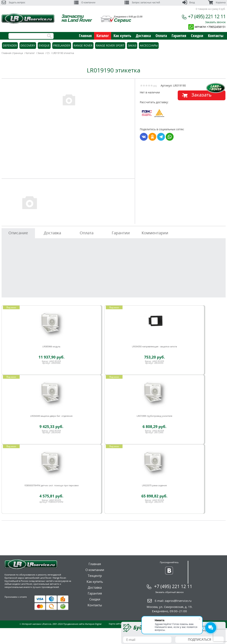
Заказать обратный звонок (170, 592)
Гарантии (121, 233)
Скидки (197, 36)
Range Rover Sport (110, 45)
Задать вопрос (13, 2)
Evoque (44, 45)
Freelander (62, 45)
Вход (189, 2)
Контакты (216, 36)
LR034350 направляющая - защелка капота (154, 346)
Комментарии (155, 233)
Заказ (132, 45)
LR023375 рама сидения (154, 485)
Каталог (103, 36)
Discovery (28, 45)
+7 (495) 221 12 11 (207, 16)
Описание (18, 233)
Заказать (201, 95)
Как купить (122, 36)
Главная (85, 36)
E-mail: (173, 601)
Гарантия (179, 36)
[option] (69, 99)
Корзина (217, 2)
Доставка (143, 36)
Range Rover (83, 45)
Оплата (161, 36)
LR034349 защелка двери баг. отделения (51, 416)
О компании (85, 2)
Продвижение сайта (74, 624)
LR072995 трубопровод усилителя (154, 416)
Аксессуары (149, 45)
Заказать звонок (215, 22)
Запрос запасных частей (142, 2)
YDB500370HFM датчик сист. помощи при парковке (51, 485)
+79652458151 (216, 27)
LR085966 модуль (51, 346)
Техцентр (95, 576)
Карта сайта (115, 624)
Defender (10, 45)
